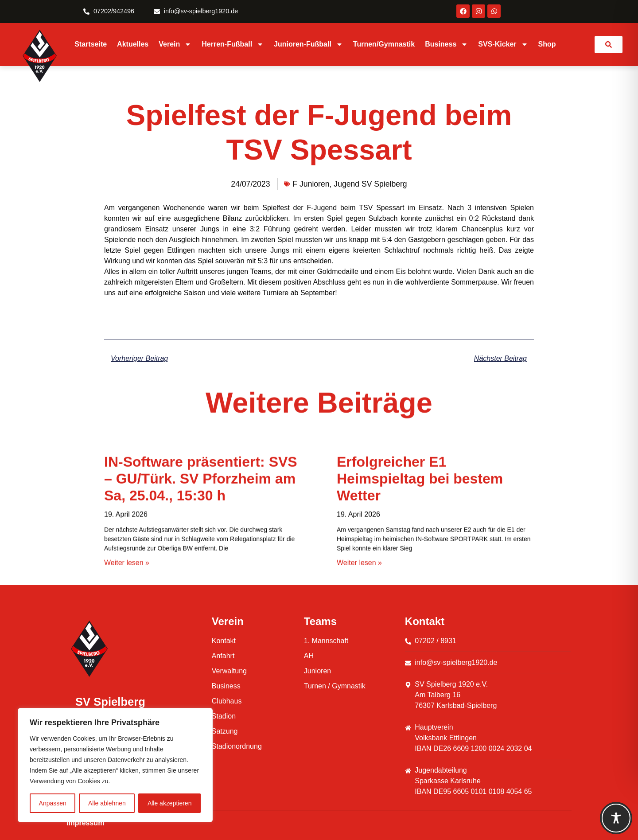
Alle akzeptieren (170, 803)
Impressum (85, 823)
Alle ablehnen (107, 803)
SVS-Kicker (503, 44)
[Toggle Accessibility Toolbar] (616, 818)
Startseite (91, 44)
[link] (609, 45)
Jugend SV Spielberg (370, 184)
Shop (547, 44)
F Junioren (311, 184)
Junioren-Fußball (308, 44)
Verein (175, 44)
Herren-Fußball (233, 44)
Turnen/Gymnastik (384, 44)
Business (446, 44)
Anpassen (53, 803)
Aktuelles (133, 44)
